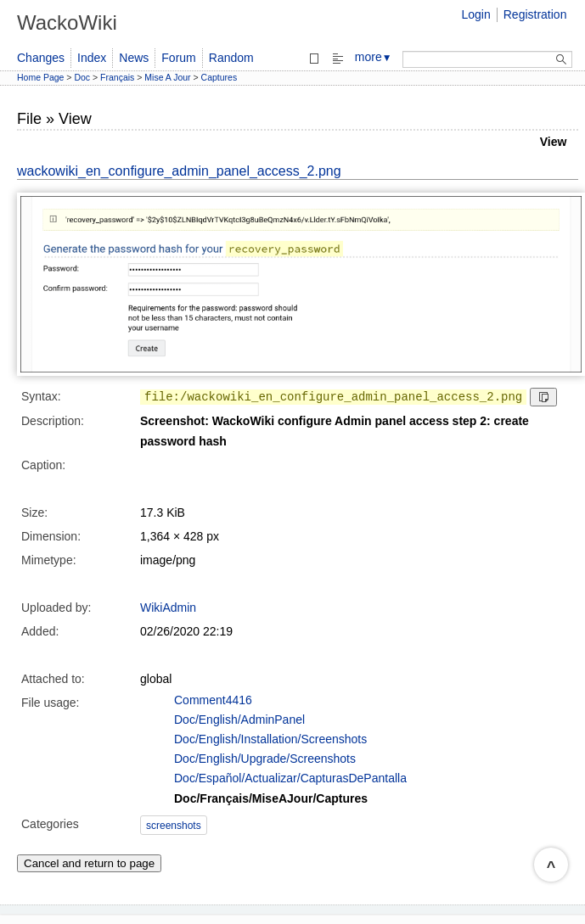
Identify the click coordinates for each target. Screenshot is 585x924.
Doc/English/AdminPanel (239, 720)
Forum (178, 58)
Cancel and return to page (89, 863)
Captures (219, 77)
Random (231, 58)
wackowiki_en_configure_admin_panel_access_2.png (179, 171)
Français (117, 77)
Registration (535, 14)
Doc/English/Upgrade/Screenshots (265, 759)
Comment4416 (213, 700)
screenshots (174, 826)
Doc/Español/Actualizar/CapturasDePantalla (290, 778)
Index (92, 58)
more (374, 57)
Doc (82, 77)
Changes (41, 58)
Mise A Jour (167, 77)
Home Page (40, 77)
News (134, 58)
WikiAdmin (168, 608)
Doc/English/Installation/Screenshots (270, 739)
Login (475, 14)
